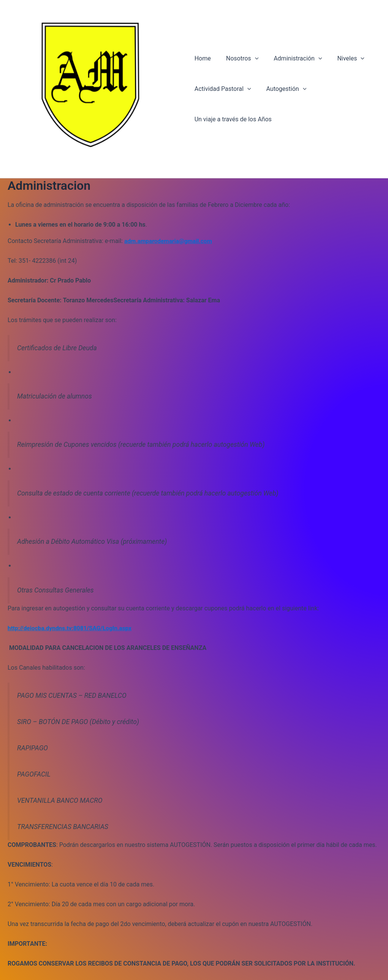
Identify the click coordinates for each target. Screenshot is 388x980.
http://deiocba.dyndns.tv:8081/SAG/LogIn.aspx (72, 630)
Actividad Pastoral (223, 90)
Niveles (342, 59)
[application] (252, 59)
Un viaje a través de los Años (233, 120)
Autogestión (283, 90)
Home (203, 59)
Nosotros (239, 59)
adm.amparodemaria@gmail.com (170, 242)
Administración (292, 59)
